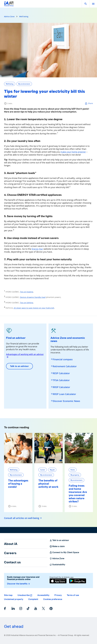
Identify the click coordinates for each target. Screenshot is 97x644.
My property (75, 475)
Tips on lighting (27, 302)
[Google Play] (78, 581)
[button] (86, 4)
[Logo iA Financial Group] (9, 5)
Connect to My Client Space (64, 552)
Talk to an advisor (19, 366)
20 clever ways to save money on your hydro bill (34, 308)
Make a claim (57, 546)
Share (89, 103)
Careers (10, 553)
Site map (8, 595)
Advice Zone (9, 16)
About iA (11, 544)
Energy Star (37, 249)
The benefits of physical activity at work (48, 484)
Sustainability (57, 565)
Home (73, 470)
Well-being (24, 16)
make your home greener (73, 152)
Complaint (33, 599)
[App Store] (58, 581)
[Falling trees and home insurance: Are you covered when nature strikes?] (79, 448)
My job (52, 470)
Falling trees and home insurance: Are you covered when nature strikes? (78, 494)
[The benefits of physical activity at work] (48, 448)
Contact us (12, 562)
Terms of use (73, 595)
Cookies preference (53, 599)
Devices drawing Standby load (33, 297)
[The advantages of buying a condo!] (18, 448)
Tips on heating (27, 292)
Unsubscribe (24, 595)
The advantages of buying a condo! (18, 484)
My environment (24, 84)
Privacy (58, 595)
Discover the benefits (19, 584)
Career (43, 470)
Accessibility (43, 595)
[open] (93, 4)
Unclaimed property (14, 599)
